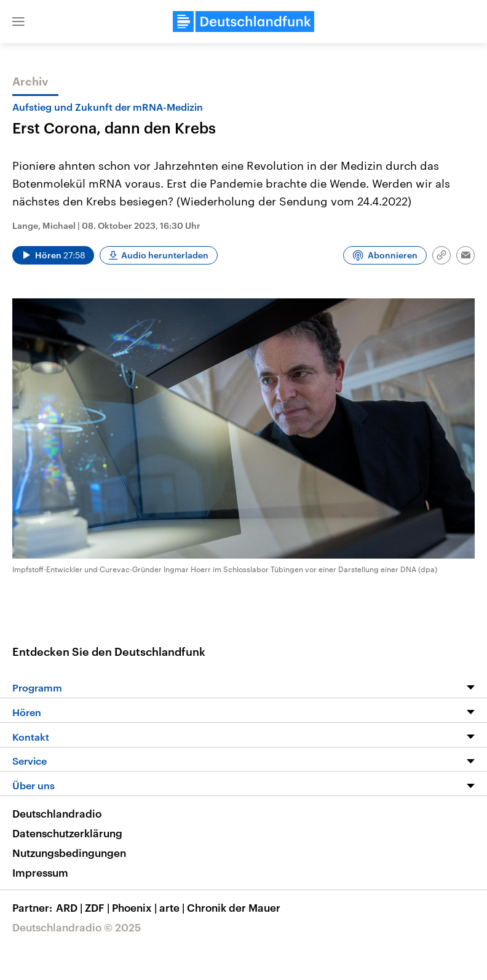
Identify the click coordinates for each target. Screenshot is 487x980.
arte (173, 907)
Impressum (40, 872)
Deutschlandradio (57, 813)
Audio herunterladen (165, 255)
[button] (18, 22)
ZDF (98, 907)
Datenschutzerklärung (67, 833)
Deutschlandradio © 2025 (77, 927)
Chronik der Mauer (234, 907)
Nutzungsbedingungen (69, 853)
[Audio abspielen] (53, 255)
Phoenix (136, 907)
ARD (70, 907)
